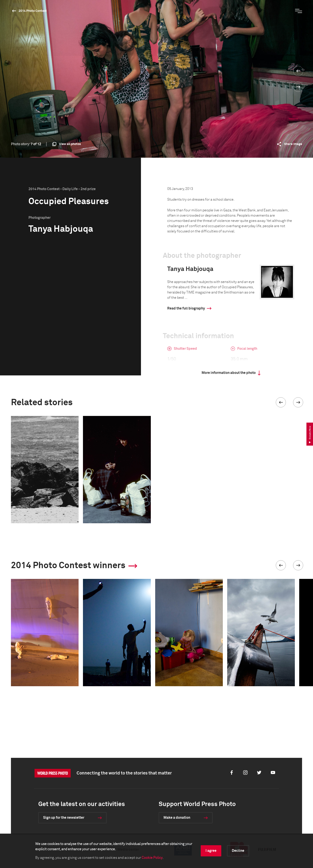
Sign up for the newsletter (64, 818)
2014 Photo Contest (33, 11)
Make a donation (177, 818)
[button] (281, 402)
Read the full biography (186, 308)
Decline (238, 851)
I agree (211, 851)
